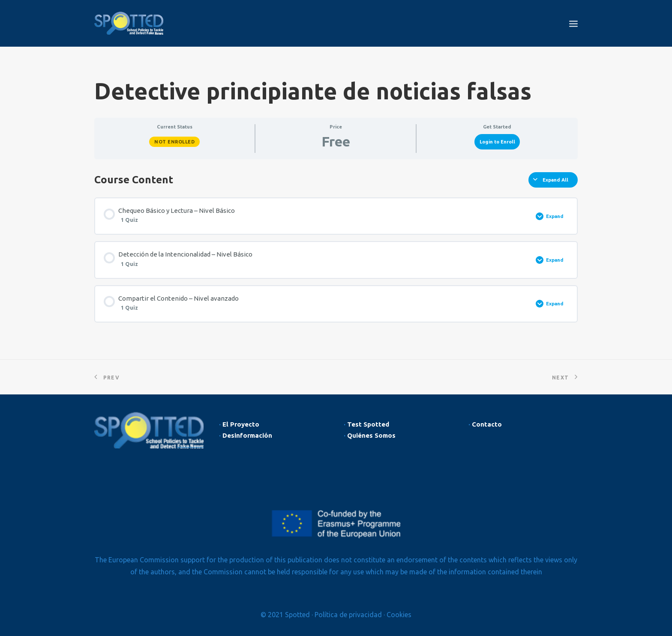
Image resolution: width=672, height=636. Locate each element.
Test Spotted (368, 424)
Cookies (399, 615)
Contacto (487, 424)
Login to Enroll (497, 142)
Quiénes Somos (371, 435)
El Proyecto (241, 424)
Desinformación (247, 435)
